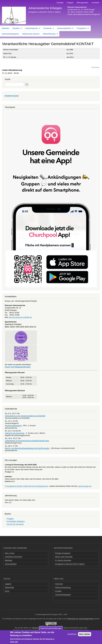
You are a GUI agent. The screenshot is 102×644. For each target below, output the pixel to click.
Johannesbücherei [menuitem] (65, 29)
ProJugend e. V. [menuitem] (83, 28)
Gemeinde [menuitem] (48, 29)
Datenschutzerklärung (63, 588)
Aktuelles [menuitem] (16, 29)
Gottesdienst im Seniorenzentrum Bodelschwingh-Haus (27, 441)
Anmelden (95, 3)
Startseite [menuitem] (5, 28)
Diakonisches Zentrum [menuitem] (31, 34)
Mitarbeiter (9, 560)
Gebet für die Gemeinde (15, 433)
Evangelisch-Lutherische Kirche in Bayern (70, 564)
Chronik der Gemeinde (15, 524)
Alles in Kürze (10, 553)
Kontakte (60, 3)
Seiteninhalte (9, 588)
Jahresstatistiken (11, 564)
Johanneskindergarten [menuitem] (10, 34)
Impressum (59, 584)
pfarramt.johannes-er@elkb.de (20, 317)
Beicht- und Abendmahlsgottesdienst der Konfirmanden (27, 448)
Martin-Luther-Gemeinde (64, 557)
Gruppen (70, 3)
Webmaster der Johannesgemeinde (80, 619)
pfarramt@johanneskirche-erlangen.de (86, 14)
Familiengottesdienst (13, 426)
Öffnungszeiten (82, 3)
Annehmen (72, 634)
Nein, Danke (85, 634)
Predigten (10, 519)
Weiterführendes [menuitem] (50, 34)
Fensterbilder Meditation (16, 521)
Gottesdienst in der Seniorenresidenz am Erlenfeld (25, 416)
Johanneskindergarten (63, 595)
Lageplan (8, 584)
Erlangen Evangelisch (63, 553)
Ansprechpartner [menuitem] (32, 29)
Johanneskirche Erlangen (45, 8)
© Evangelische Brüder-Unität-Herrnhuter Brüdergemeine (26, 486)
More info (14, 642)
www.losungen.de (85, 486)
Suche (7, 591)
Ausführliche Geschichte (13, 557)
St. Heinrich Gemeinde (63, 560)
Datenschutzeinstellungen (51, 628)
